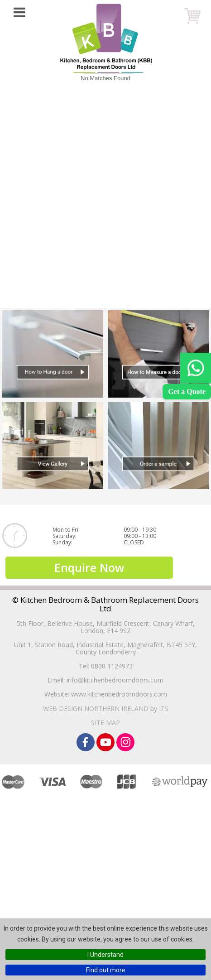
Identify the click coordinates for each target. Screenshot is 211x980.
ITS (164, 709)
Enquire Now (89, 567)
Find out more (106, 970)
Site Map (105, 723)
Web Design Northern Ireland (96, 709)
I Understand (105, 955)
